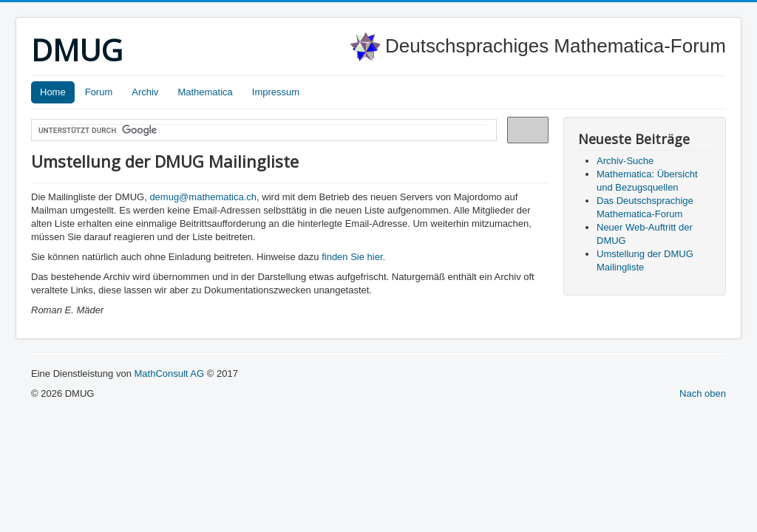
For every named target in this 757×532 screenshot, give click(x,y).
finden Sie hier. (353, 257)
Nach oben (703, 393)
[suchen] (262, 131)
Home (53, 92)
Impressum (276, 92)
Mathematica (205, 92)
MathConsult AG (169, 374)
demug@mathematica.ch (203, 197)
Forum (99, 92)
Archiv (145, 92)
